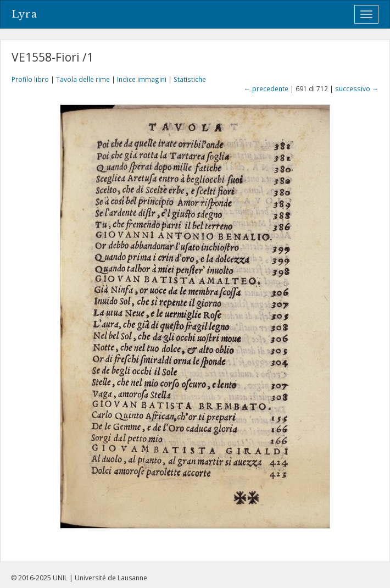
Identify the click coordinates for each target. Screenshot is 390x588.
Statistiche (190, 79)
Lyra (24, 14)
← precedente (266, 88)
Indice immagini (142, 79)
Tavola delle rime (83, 79)
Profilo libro (30, 79)
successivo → (357, 88)
